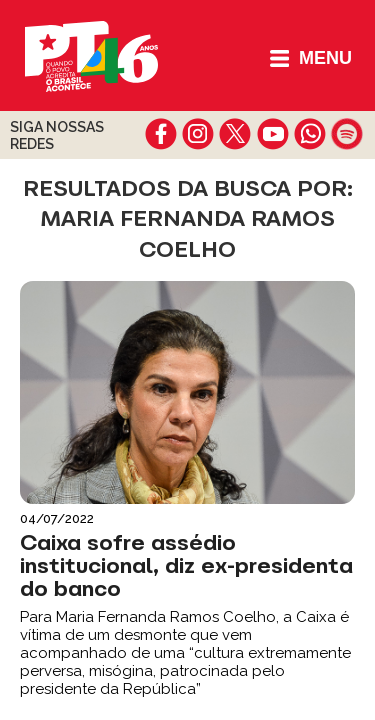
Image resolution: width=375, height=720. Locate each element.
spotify (346, 134)
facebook (161, 134)
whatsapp (309, 134)
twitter (235, 134)
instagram (198, 134)
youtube (272, 134)
